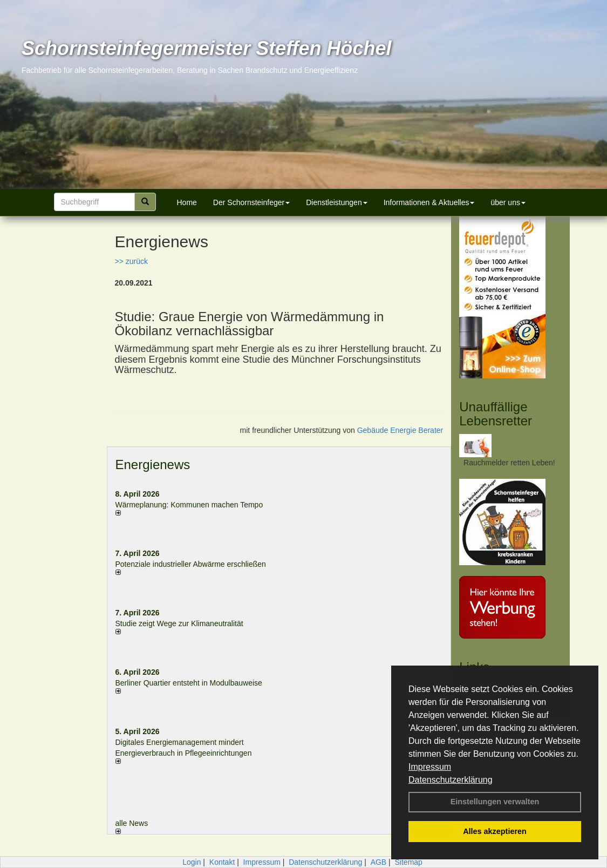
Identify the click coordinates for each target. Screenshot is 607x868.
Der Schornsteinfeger (251, 202)
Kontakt (222, 862)
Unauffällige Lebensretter (496, 414)
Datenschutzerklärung (451, 780)
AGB (379, 862)
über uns (508, 202)
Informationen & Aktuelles (429, 202)
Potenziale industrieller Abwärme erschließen (191, 564)
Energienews (153, 464)
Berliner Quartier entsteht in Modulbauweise (189, 683)
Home (187, 202)
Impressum (430, 767)
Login (192, 862)
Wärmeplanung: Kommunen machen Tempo (189, 505)
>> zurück (131, 261)
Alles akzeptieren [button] (495, 831)
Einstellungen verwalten (495, 802)
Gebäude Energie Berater (400, 430)
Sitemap (409, 862)
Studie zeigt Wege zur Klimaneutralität (179, 623)
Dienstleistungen (337, 202)
